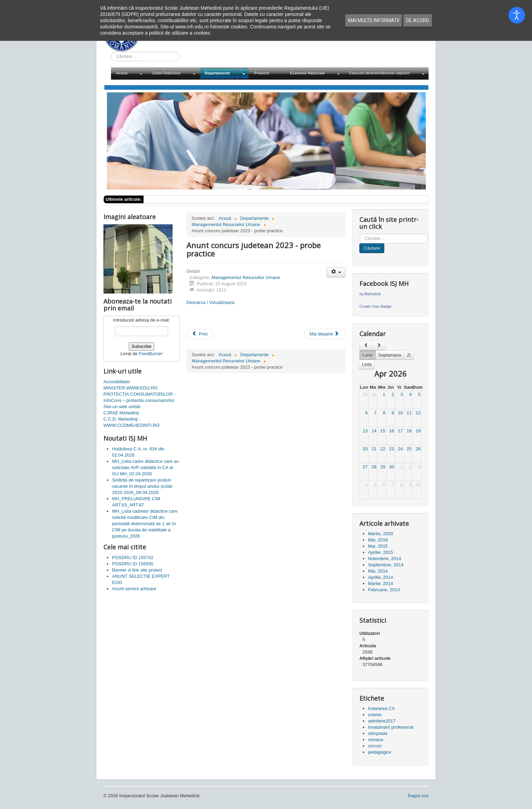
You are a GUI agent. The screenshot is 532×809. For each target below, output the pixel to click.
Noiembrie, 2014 (384, 559)
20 (365, 449)
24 (400, 449)
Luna (368, 355)
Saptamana (390, 355)
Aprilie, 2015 (380, 552)
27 (365, 467)
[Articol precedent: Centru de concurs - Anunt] (200, 334)
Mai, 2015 (378, 546)
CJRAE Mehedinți (121, 413)
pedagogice (380, 752)
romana (376, 740)
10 (400, 413)
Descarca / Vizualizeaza (210, 302)
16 (392, 431)
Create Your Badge (375, 306)
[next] (379, 346)
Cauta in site (111, 52)
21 (374, 449)
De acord (418, 20)
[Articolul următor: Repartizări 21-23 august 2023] (325, 334)
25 (409, 449)
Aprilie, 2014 (380, 577)
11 (409, 413)
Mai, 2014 (378, 571)
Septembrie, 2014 (386, 565)
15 (383, 431)
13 (365, 431)
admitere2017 (382, 721)
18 (409, 431)
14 (374, 431)
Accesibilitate (117, 382)
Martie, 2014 (380, 583)
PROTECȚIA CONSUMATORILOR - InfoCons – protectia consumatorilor (139, 397)
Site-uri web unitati (122, 407)
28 (374, 467)
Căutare (372, 248)
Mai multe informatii (374, 20)
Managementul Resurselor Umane (246, 277)
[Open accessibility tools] (517, 15)
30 (365, 394)
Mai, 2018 (378, 540)
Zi (409, 355)
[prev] (366, 346)
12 (418, 413)
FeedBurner (151, 354)
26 (418, 449)
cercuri (375, 746)
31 (374, 394)
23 (392, 449)
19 (418, 431)
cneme (375, 715)
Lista (367, 364)
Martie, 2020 (380, 534)
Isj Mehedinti (370, 294)
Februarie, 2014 (384, 590)
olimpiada (378, 733)
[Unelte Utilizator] (336, 272)
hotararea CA (381, 708)
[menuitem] (129, 74)
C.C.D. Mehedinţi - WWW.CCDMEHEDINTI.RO (131, 422)
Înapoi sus (418, 796)
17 (400, 431)
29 (383, 467)
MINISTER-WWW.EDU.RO (131, 388)
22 (383, 449)
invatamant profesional (391, 727)
